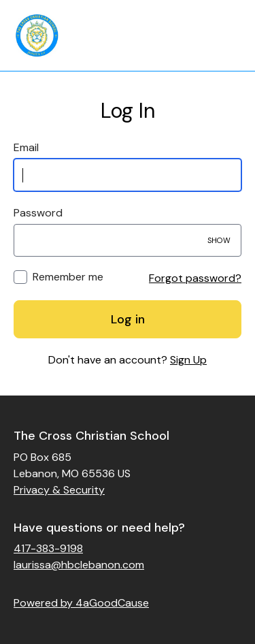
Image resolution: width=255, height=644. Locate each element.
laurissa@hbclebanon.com (79, 565)
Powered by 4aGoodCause (81, 603)
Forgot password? (195, 278)
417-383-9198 (48, 548)
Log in (128, 319)
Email (26, 147)
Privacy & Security (59, 490)
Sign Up (188, 360)
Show (219, 240)
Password (38, 213)
